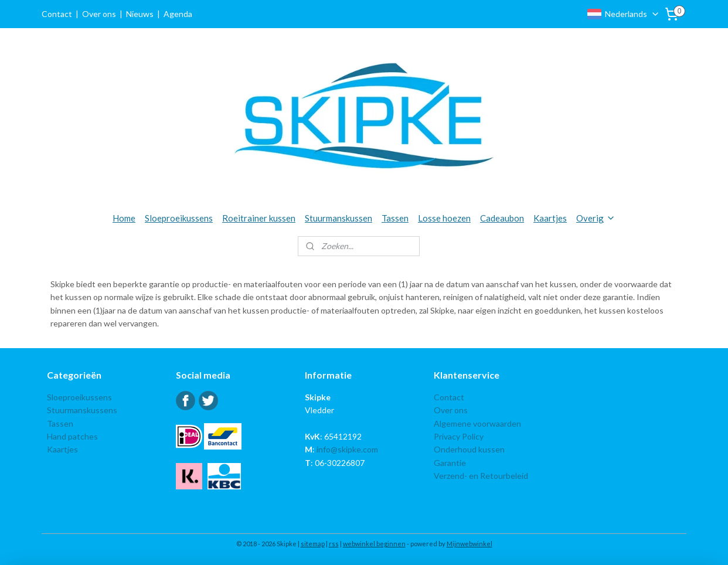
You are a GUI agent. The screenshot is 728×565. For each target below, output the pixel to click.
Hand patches (72, 436)
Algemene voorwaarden (477, 423)
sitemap (313, 544)
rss (334, 544)
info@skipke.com (347, 449)
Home (124, 218)
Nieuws (140, 14)
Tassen (395, 218)
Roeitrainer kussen (259, 218)
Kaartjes (550, 218)
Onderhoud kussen (469, 449)
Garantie (450, 463)
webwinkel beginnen (374, 544)
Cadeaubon (502, 218)
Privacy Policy (459, 436)
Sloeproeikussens (179, 218)
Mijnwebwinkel (470, 544)
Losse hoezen (444, 218)
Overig (596, 218)
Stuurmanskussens (82, 410)
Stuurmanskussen (339, 218)
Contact (57, 14)
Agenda (178, 14)
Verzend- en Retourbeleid (481, 476)
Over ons (99, 14)
